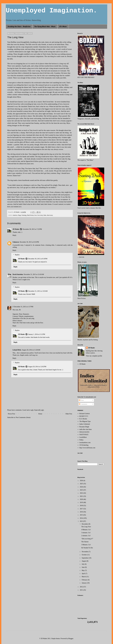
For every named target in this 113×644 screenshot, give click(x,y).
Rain (45, 215)
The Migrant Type (85, 421)
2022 (82, 493)
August (84, 561)
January (84, 583)
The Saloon (85, 542)
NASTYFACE (84, 435)
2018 (82, 506)
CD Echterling (84, 445)
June (83, 567)
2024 (82, 487)
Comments (83, 404)
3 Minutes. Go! (86, 545)
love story (40, 215)
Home (40, 414)
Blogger (71, 639)
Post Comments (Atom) (23, 417)
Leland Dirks (17, 350)
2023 (82, 490)
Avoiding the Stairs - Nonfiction (19, 27)
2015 (82, 515)
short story (50, 215)
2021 (82, 496)
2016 (82, 512)
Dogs (19, 215)
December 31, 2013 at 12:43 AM (34, 274)
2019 (82, 502)
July (83, 564)
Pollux (81, 440)
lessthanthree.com (85, 443)
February (85, 580)
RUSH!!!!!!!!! (84, 416)
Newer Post (11, 414)
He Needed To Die (87, 548)
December (85, 524)
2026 (82, 481)
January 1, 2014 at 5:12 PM (37, 334)
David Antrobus (18, 274)
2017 (82, 509)
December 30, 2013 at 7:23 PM (32, 229)
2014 (82, 518)
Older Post (69, 414)
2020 (82, 499)
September (85, 558)
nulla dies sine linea (86, 429)
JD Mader (16, 229)
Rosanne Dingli (84, 427)
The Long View (86, 527)
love (36, 215)
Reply (14, 235)
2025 (82, 484)
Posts (81, 400)
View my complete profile (94, 356)
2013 (82, 521)
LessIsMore (83, 437)
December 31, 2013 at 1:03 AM (38, 291)
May (83, 570)
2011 (82, 590)
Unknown (16, 242)
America (15, 215)
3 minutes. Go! (86, 533)
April (83, 574)
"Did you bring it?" (87, 539)
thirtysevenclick (84, 432)
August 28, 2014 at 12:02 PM (37, 367)
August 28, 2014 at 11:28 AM (31, 350)
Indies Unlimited (85, 424)
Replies (17, 255)
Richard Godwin (85, 414)
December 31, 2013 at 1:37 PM (24, 307)
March (84, 577)
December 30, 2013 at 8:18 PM (38, 259)
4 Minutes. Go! (86, 530)
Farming (24, 215)
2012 (82, 587)
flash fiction (30, 215)
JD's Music (63, 27)
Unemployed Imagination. (51, 11)
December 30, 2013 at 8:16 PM (29, 242)
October (84, 555)
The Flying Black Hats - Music (45, 27)
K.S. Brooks (83, 419)
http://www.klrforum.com (87, 448)
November (85, 552)
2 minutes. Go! (86, 536)
